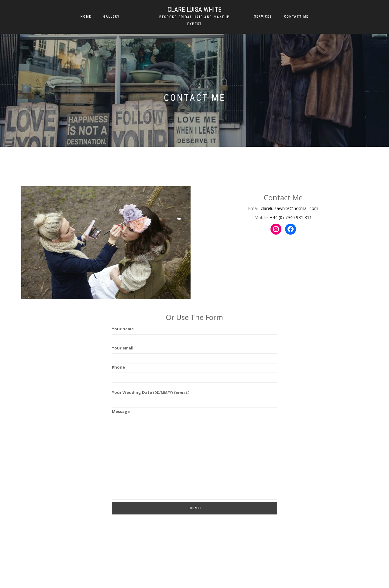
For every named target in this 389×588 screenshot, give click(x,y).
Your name (123, 329)
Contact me (296, 17)
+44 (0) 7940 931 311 (291, 217)
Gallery (112, 17)
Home (86, 17)
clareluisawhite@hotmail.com (289, 208)
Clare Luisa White (194, 10)
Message (121, 411)
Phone (118, 367)
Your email (123, 348)
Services (263, 17)
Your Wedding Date (151, 392)
